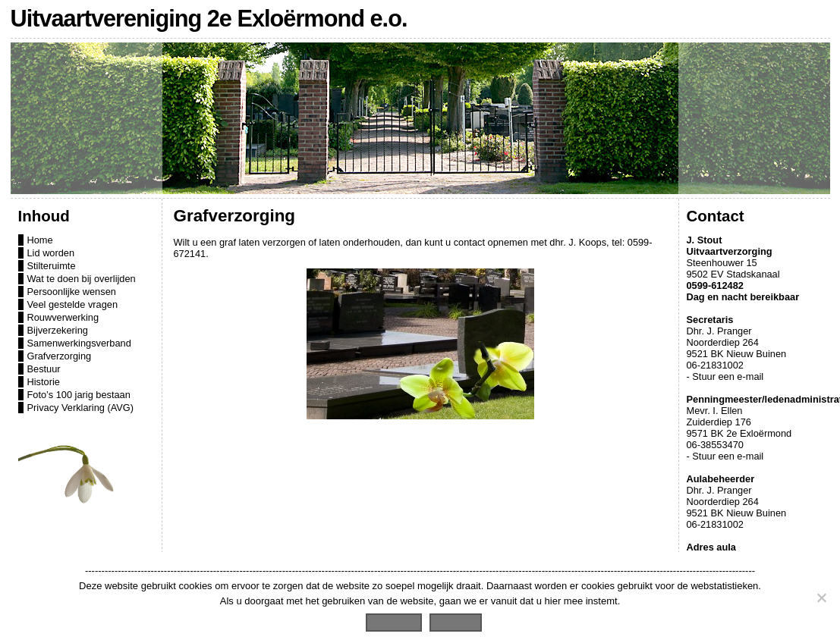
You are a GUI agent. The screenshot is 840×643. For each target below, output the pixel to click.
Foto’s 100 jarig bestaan (79, 395)
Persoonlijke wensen (72, 292)
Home (40, 240)
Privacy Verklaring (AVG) (81, 408)
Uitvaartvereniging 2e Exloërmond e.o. (209, 19)
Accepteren (394, 621)
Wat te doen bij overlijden (82, 279)
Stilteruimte (52, 266)
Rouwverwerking (63, 317)
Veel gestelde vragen (73, 304)
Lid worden (51, 253)
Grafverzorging (60, 356)
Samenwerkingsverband (79, 343)
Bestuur (44, 369)
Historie (44, 382)
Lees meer (456, 621)
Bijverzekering (58, 330)
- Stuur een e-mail (725, 376)
